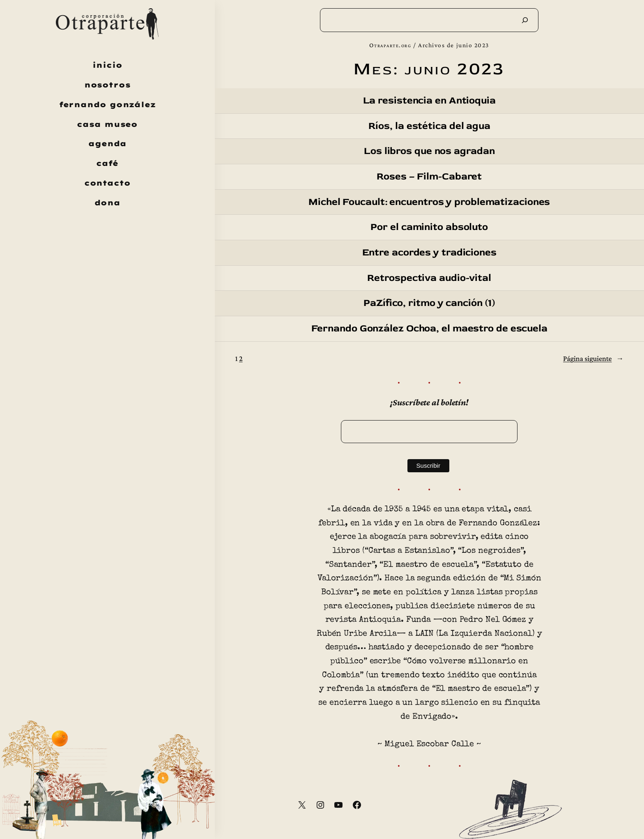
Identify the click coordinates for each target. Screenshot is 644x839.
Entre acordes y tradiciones (429, 253)
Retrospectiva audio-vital (429, 278)
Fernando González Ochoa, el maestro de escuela (429, 329)
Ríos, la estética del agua (429, 126)
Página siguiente (593, 359)
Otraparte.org (390, 45)
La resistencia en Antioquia (429, 101)
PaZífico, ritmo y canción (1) (429, 303)
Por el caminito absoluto (429, 227)
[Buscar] (525, 20)
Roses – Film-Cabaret (429, 177)
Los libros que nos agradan (429, 151)
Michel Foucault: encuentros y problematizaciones (429, 202)
